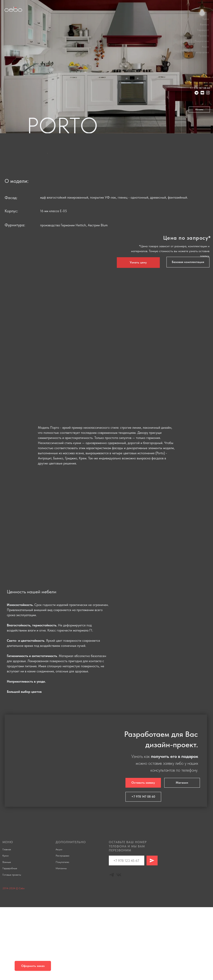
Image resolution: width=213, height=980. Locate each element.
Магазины (61, 941)
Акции (205, 47)
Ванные (205, 25)
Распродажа (202, 52)
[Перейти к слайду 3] (109, 233)
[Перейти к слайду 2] (105, 233)
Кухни (206, 19)
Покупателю (202, 41)
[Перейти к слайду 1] (101, 233)
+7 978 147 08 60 (200, 88)
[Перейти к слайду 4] (113, 233)
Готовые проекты (12, 948)
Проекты (204, 36)
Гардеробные (10, 941)
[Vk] (119, 948)
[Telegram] (112, 948)
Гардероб (203, 30)
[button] (188, 335)
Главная (7, 922)
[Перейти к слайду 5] (115, 468)
